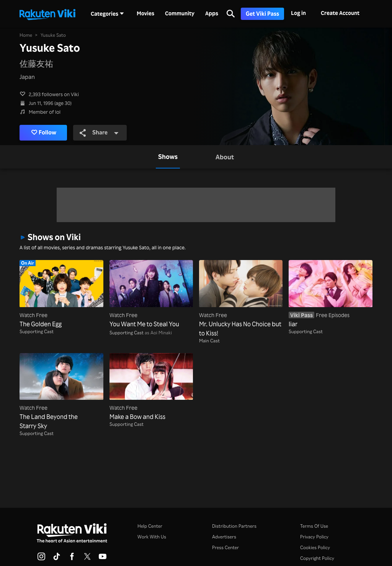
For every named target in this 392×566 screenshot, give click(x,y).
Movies (145, 13)
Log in (298, 13)
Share (100, 133)
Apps (212, 13)
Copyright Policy (317, 558)
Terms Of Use (314, 526)
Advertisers (224, 537)
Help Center (150, 526)
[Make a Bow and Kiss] (151, 387)
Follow (44, 133)
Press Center (225, 547)
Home (26, 35)
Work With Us (152, 537)
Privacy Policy (314, 537)
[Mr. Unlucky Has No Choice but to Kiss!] (241, 299)
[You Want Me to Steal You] (151, 294)
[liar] (330, 294)
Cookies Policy (315, 547)
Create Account (340, 13)
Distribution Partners (234, 526)
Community (180, 13)
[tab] (168, 157)
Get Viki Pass (262, 14)
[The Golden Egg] (61, 294)
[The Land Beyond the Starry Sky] (61, 392)
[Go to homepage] (47, 14)
